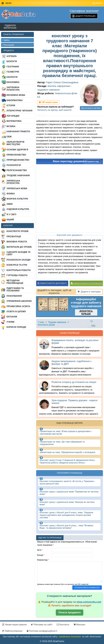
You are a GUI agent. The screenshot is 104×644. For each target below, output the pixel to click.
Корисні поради (16, 327)
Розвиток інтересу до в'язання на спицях (74, 382)
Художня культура (18, 209)
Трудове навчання (18, 175)
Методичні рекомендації (15, 282)
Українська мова (17, 188)
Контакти (63, 625)
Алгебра (12, 56)
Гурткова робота (17, 275)
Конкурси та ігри (17, 265)
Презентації (14, 237)
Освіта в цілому (16, 312)
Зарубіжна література (13, 89)
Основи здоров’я (17, 150)
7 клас (41, 322)
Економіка (13, 82)
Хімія (9, 204)
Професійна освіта (18, 306)
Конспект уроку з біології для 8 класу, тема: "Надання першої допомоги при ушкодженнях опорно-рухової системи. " (66, 515)
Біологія (12, 61)
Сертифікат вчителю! (84, 11)
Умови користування (14, 625)
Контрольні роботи (18, 270)
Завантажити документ (52, 283)
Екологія (12, 77)
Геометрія (13, 72)
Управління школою (19, 301)
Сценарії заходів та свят (18, 253)
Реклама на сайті (42, 625)
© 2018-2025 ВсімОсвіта (52, 641)
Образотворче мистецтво (16, 143)
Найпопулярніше (12, 631)
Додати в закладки (89, 292)
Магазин (79, 625)
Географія (13, 67)
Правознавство (16, 155)
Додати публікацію (86, 16)
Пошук (97, 3)
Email (41, 555)
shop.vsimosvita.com (89, 602)
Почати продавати (70, 612)
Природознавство (18, 160)
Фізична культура (17, 199)
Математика (14, 121)
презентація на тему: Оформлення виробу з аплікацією (67, 452)
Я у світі (11, 214)
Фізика (11, 194)
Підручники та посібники (15, 289)
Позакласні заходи (18, 260)
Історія (11, 106)
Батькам (12, 317)
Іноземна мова (16, 95)
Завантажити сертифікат (86, 283)
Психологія (14, 165)
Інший (10, 220)
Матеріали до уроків (19, 247)
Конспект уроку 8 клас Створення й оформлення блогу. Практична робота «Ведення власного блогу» (67, 461)
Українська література (13, 182)
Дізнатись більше (86, 312)
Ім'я (40, 550)
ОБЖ (9, 137)
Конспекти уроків (17, 231)
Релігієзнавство (17, 170)
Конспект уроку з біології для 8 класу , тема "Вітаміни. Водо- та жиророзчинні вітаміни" (67, 527)
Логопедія (13, 116)
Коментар (43, 560)
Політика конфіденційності (42, 631)
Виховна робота (17, 242)
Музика (11, 126)
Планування (14, 296)
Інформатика (15, 100)
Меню (52, 3)
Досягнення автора (91, 108)
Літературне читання (19, 111)
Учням (10, 322)
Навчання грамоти (18, 131)
